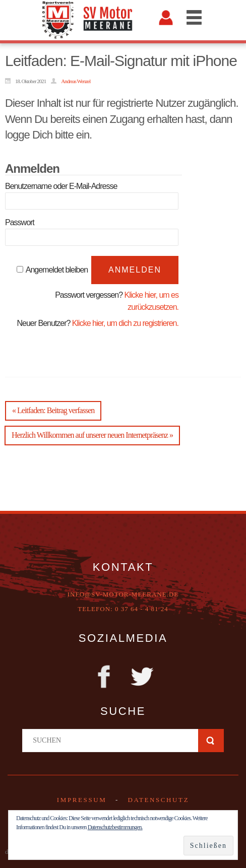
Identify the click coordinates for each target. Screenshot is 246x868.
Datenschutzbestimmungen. (115, 827)
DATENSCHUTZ (158, 800)
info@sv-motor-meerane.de (123, 594)
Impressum (82, 800)
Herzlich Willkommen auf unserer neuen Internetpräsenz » (92, 435)
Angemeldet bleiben (57, 270)
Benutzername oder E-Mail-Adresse (61, 186)
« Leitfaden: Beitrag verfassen (53, 410)
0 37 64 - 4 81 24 (142, 609)
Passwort (20, 222)
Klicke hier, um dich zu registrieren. (125, 323)
